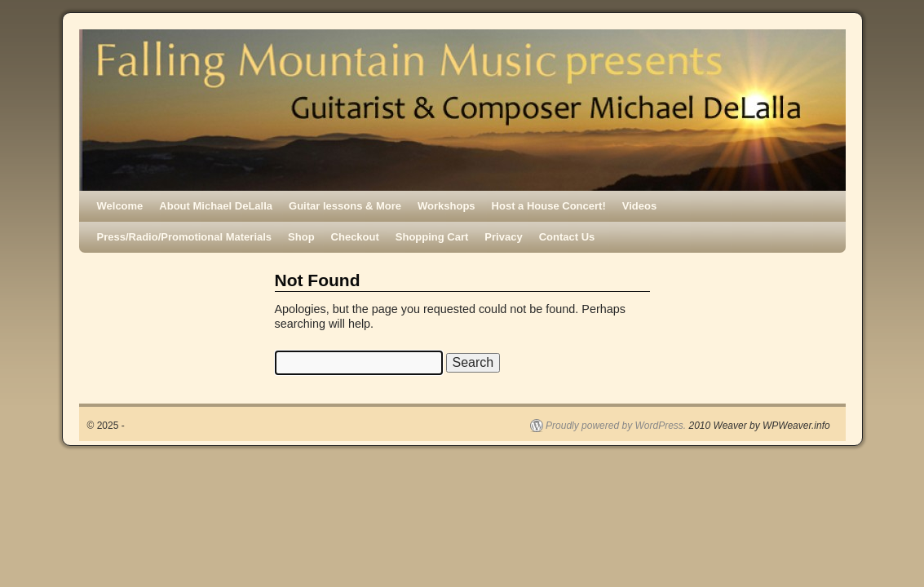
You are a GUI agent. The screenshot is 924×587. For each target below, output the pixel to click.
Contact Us (567, 237)
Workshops (447, 206)
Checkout (355, 237)
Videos (639, 206)
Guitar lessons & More (345, 206)
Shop (301, 237)
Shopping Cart (432, 237)
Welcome (120, 206)
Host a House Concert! (549, 206)
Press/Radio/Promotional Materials (185, 237)
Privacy (503, 237)
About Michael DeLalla (216, 206)
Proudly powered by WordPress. (616, 426)
